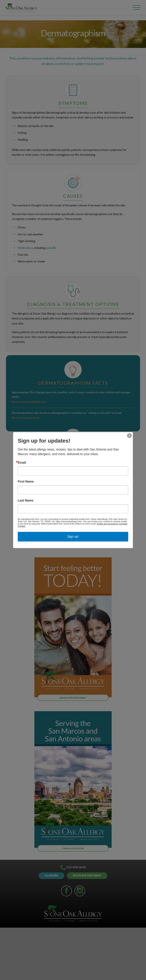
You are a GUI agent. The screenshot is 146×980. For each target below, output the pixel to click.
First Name (26, 482)
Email (22, 463)
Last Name (26, 501)
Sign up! (73, 537)
